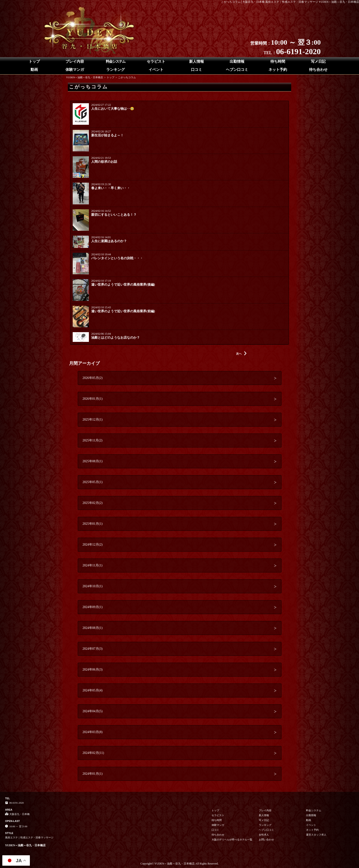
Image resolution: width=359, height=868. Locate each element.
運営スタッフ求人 (316, 835)
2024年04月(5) (93, 711)
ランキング (116, 70)
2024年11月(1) (93, 565)
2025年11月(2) (93, 440)
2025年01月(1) (93, 524)
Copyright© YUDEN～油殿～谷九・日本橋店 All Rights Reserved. (180, 864)
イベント (156, 70)
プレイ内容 (75, 61)
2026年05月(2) (93, 378)
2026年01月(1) (93, 399)
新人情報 (197, 61)
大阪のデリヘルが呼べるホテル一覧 (232, 840)
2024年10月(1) (93, 586)
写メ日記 (318, 61)
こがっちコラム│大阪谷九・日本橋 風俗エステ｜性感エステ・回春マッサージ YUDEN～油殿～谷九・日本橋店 (290, 2)
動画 (34, 70)
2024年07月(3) (93, 649)
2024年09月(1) (93, 607)
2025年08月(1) (93, 461)
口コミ (197, 70)
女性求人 (264, 835)
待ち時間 (278, 61)
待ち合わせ (318, 70)
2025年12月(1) (93, 420)
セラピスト (156, 61)
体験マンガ (75, 70)
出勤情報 (237, 61)
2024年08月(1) (93, 628)
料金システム (116, 61)
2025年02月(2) (93, 503)
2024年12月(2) (93, 545)
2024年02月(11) (93, 753)
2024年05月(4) (93, 690)
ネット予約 (278, 70)
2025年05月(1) (93, 482)
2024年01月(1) (93, 774)
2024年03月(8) (93, 732)
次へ (241, 354)
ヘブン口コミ (237, 70)
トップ (34, 61)
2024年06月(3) (93, 670)
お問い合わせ (266, 840)
